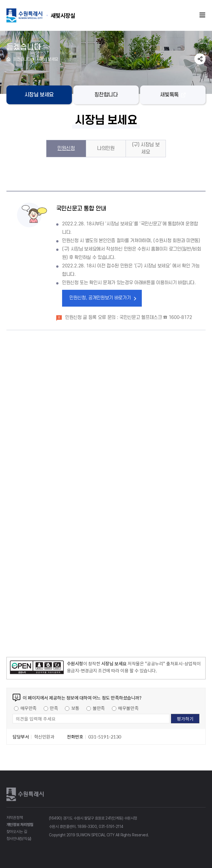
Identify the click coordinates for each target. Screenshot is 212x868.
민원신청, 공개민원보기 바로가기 (100, 298)
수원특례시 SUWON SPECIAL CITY (63, 15)
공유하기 (200, 59)
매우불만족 (128, 708)
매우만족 (29, 708)
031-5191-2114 (111, 827)
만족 (54, 708)
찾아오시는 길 (17, 832)
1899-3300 (87, 827)
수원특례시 (26, 794)
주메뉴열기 (202, 15)
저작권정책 (15, 818)
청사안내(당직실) (19, 839)
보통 (75, 708)
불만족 (99, 708)
